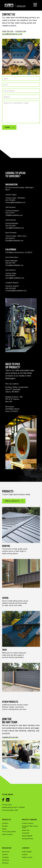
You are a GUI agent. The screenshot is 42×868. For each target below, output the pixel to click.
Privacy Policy (7, 805)
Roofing (5, 826)
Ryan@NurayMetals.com (14, 250)
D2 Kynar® (26, 833)
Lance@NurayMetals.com (15, 288)
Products (5, 823)
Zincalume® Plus (28, 839)
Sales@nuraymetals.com (12, 34)
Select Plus (26, 830)
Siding (4, 829)
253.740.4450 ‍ (10, 235)
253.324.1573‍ (10, 248)
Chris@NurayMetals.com (14, 275)
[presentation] (19, 136)
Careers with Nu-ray (10, 737)
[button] (35, 5)
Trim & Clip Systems (9, 832)
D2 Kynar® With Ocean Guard (30, 827)
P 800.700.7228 (8, 31)
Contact (25, 855)
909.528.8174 (10, 285)
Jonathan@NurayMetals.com (16, 300)
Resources (6, 852)
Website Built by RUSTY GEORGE (13, 807)
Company (5, 857)
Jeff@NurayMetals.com (14, 225)
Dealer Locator (27, 857)
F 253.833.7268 (20, 31)
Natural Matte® (27, 836)
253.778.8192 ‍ (10, 210)
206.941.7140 (10, 273)
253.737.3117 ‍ (10, 223)
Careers (5, 855)
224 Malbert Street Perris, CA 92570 (19, 262)
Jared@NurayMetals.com (15, 238)
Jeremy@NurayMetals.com (15, 212)
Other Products (7, 835)
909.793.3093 (11, 298)
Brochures (6, 860)
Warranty (5, 863)
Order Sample (27, 852)
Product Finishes (28, 823)
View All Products (14, 511)
